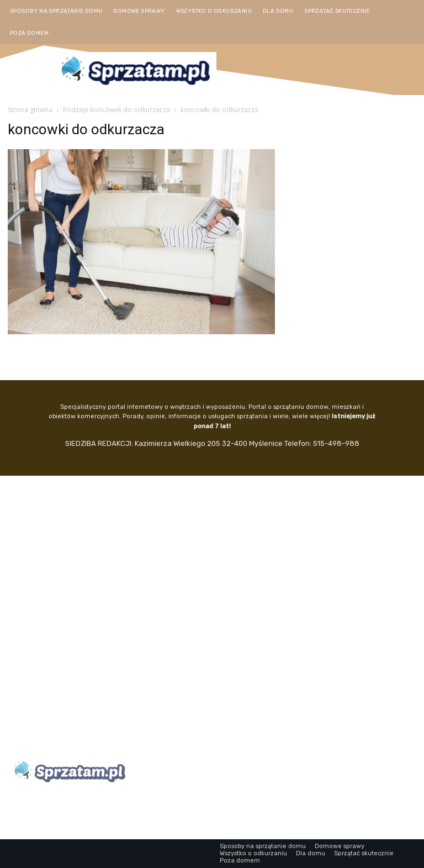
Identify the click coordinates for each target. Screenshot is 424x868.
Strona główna (30, 110)
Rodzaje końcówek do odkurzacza (116, 110)
